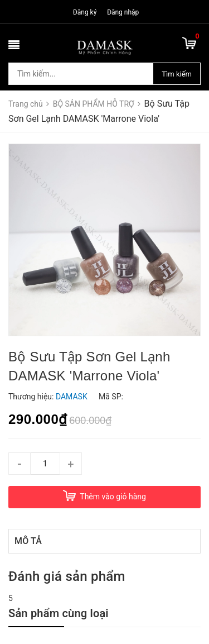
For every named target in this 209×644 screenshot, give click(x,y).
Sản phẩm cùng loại (59, 613)
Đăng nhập (123, 12)
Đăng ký (85, 12)
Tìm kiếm (177, 74)
